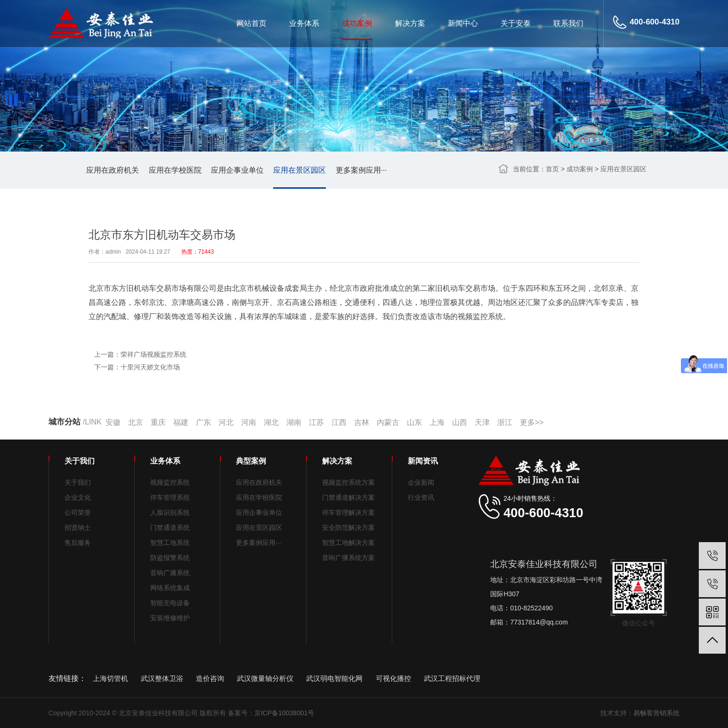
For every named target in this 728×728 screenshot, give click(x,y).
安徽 (113, 422)
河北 (226, 422)
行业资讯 (421, 497)
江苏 (316, 422)
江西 (339, 422)
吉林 (362, 422)
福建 (181, 422)
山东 (414, 422)
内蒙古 (388, 422)
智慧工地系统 (170, 543)
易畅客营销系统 (656, 713)
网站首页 (251, 23)
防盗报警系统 (170, 558)
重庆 (158, 422)
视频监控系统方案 (348, 482)
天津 (482, 422)
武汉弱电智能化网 (334, 678)
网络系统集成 (170, 588)
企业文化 (78, 497)
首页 (552, 169)
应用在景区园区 (299, 170)
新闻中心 (463, 23)
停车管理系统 (170, 497)
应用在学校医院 (175, 170)
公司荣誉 (78, 512)
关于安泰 (516, 23)
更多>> (532, 422)
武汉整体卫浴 (162, 678)
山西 (460, 422)
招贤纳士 (78, 528)
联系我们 (568, 23)
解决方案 (410, 23)
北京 (136, 422)
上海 (437, 422)
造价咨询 (210, 678)
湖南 (294, 422)
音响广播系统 (170, 573)
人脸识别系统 (170, 512)
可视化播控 (393, 678)
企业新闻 (421, 482)
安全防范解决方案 (348, 528)
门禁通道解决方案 (348, 497)
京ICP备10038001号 (284, 713)
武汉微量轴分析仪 (265, 678)
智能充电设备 (170, 603)
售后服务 (78, 543)
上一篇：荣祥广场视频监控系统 (140, 355)
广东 (203, 422)
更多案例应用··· (361, 170)
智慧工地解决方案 (348, 543)
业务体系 (304, 23)
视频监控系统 (170, 482)
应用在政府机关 (113, 170)
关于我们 (78, 482)
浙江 (505, 422)
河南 (249, 422)
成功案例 (357, 23)
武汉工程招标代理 (452, 678)
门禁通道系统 (170, 528)
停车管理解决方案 (348, 512)
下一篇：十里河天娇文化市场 (137, 367)
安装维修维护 (170, 618)
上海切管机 (110, 678)
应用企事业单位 (237, 170)
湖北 (271, 422)
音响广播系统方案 (348, 558)
